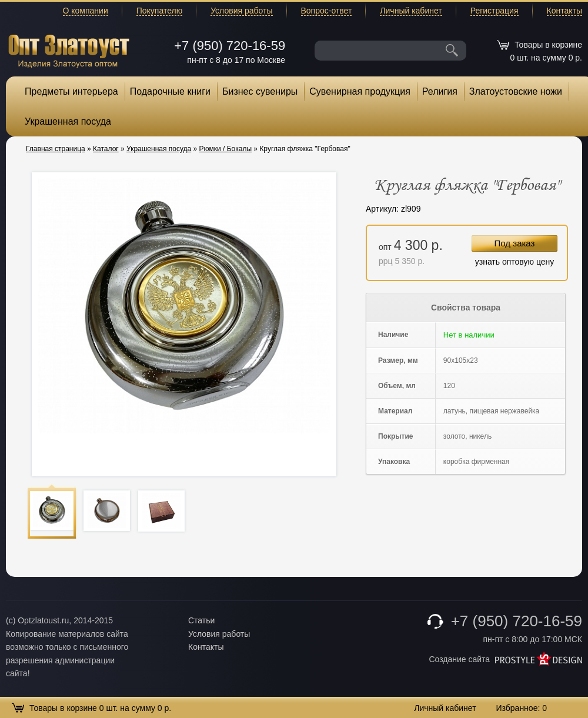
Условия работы (241, 11)
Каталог (106, 149)
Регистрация (495, 11)
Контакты (564, 11)
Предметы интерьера (71, 91)
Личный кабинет (411, 11)
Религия (440, 91)
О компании (86, 11)
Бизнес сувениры (260, 91)
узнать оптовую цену (515, 262)
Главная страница (56, 149)
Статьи (201, 620)
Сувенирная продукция (360, 91)
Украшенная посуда (68, 121)
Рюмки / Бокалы (225, 149)
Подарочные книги (170, 91)
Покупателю (159, 11)
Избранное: (521, 708)
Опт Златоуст (69, 50)
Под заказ (515, 243)
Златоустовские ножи (516, 91)
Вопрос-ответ (327, 11)
